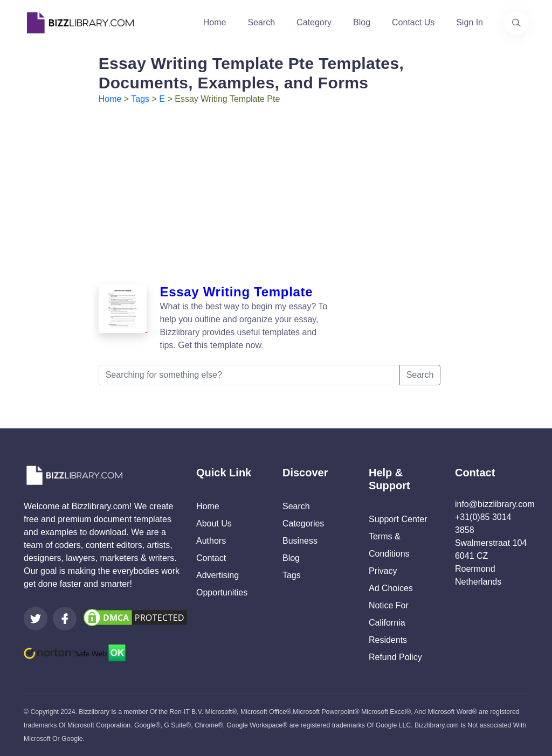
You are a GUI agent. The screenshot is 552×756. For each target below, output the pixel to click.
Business (300, 541)
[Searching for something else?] (249, 375)
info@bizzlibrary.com (495, 504)
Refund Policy (395, 657)
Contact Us (413, 22)
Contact (211, 558)
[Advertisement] (276, 186)
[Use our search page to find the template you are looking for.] (516, 23)
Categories (303, 523)
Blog (362, 22)
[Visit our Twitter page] (36, 619)
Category (314, 22)
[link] (36, 619)
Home (215, 22)
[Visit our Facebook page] (65, 619)
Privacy (383, 571)
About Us (214, 523)
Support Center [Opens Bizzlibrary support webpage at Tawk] (398, 519)
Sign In (470, 22)
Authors (211, 541)
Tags (140, 99)
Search (261, 22)
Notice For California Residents (389, 623)
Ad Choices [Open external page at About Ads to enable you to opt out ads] (391, 588)
